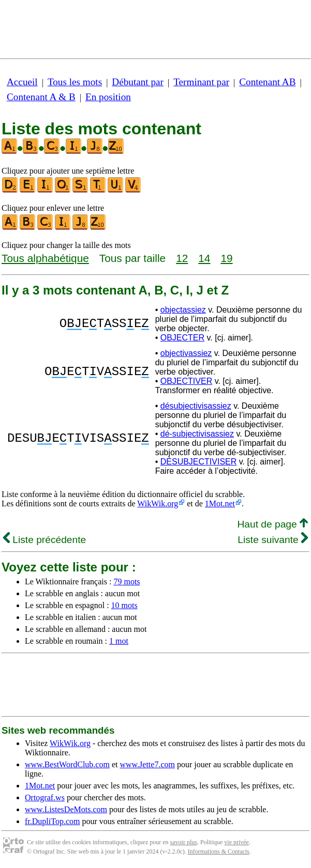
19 (226, 258)
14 (204, 258)
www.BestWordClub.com (67, 764)
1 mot (119, 641)
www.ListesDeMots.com (66, 809)
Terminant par (201, 82)
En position (108, 97)
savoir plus (184, 842)
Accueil (22, 82)
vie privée (236, 842)
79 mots (127, 582)
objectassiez (183, 310)
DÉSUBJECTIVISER (199, 462)
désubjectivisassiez (196, 406)
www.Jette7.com (147, 764)
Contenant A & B (41, 97)
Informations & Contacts (219, 851)
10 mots (124, 605)
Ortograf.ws (45, 797)
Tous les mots (75, 82)
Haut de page (272, 524)
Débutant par (138, 82)
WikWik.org (158, 503)
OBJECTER (182, 338)
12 (182, 258)
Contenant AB (267, 82)
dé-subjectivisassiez (197, 434)
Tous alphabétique (45, 258)
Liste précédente (45, 540)
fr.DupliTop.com (52, 821)
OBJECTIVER (186, 381)
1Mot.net (220, 503)
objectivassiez (186, 353)
